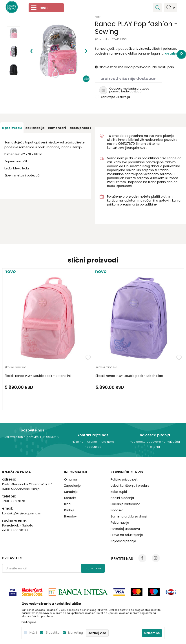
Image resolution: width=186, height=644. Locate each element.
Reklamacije (120, 523)
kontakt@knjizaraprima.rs (126, 148)
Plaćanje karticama (125, 504)
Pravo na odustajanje (127, 535)
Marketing (76, 633)
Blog (67, 504)
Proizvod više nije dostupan (129, 78)
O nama (71, 479)
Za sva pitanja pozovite (22, 437)
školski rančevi (15, 368)
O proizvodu (12, 128)
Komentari (57, 128)
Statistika (53, 633)
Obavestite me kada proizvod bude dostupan (134, 67)
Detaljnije (173, 53)
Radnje (69, 510)
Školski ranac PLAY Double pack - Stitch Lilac (129, 376)
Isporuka (117, 510)
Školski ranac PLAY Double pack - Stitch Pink (38, 376)
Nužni (33, 633)
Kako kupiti (119, 492)
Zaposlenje (72, 486)
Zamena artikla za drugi (129, 516)
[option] (14, 33)
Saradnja (71, 492)
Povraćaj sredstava (125, 529)
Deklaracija (35, 128)
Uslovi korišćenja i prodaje (130, 486)
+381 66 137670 (14, 501)
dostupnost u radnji (86, 128)
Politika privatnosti (124, 479)
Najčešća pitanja (123, 541)
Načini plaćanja (122, 498)
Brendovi (71, 516)
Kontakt (70, 498)
